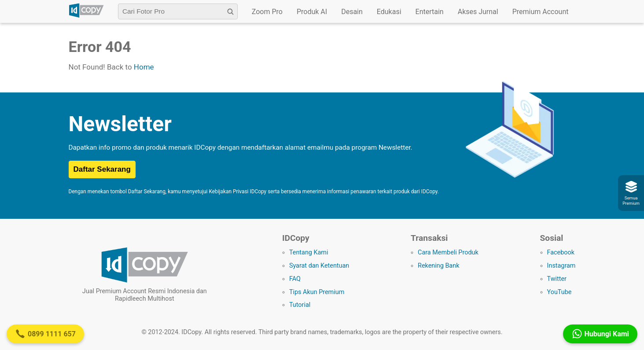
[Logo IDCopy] (86, 16)
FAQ (295, 279)
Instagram (561, 266)
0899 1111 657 (45, 334)
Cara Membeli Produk (448, 252)
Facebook (561, 252)
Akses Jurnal (478, 12)
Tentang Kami (309, 252)
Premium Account (541, 12)
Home (144, 67)
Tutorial (300, 305)
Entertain (430, 12)
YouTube (559, 292)
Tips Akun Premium (317, 292)
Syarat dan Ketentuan (319, 266)
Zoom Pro (267, 12)
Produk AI (312, 12)
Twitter (557, 279)
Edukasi (389, 12)
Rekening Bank (438, 266)
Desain (352, 12)
